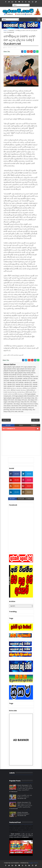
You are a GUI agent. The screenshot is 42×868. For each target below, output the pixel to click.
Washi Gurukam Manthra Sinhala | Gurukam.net (23, 814)
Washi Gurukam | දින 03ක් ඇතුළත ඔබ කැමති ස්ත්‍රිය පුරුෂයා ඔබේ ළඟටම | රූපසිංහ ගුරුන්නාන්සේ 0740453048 (21, 806)
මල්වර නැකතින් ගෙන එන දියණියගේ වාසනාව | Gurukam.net (25, 797)
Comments (30, 499)
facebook (34, 425)
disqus (21, 425)
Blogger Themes (33, 863)
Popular (21, 499)
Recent (12, 499)
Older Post (35, 420)
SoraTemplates (15, 863)
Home (5, 30)
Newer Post (6, 420)
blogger (8, 425)
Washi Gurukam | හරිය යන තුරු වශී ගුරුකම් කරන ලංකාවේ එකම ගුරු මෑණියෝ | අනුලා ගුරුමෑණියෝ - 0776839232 (21, 788)
